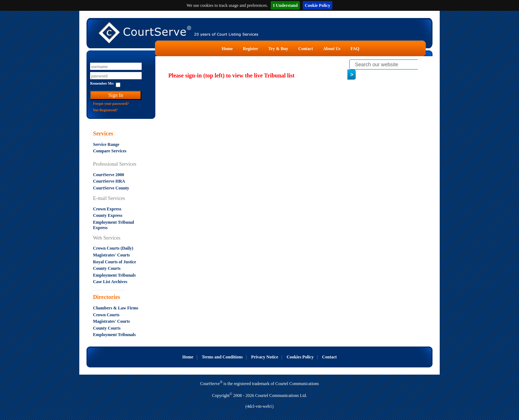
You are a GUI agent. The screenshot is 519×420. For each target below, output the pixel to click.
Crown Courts (106, 315)
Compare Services (110, 151)
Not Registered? (105, 110)
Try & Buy (278, 49)
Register (251, 49)
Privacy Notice (265, 357)
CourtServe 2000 (108, 175)
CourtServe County (111, 188)
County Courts (107, 268)
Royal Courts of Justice (115, 262)
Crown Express (107, 209)
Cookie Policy (318, 5)
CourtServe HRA (109, 181)
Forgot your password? (111, 104)
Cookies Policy (300, 357)
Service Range (106, 144)
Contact (306, 49)
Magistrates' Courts (111, 255)
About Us (332, 49)
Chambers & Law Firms (116, 308)
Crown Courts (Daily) (113, 248)
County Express (108, 215)
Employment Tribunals (114, 275)
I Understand (285, 5)
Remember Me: (102, 83)
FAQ (355, 49)
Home (227, 49)
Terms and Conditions (222, 357)
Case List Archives (110, 282)
